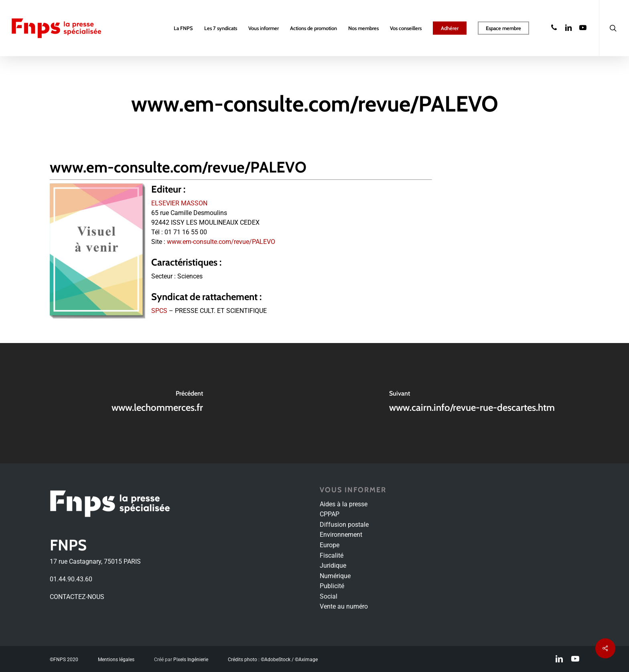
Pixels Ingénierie (191, 660)
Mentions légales (116, 660)
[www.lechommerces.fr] (157, 403)
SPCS (159, 311)
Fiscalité (332, 555)
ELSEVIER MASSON (179, 203)
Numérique (335, 576)
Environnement (341, 535)
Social (329, 596)
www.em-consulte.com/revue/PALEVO (221, 242)
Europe (330, 545)
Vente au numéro (344, 606)
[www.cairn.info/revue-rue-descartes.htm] (472, 403)
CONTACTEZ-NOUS (77, 597)
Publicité (332, 586)
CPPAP (330, 514)
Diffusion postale (344, 525)
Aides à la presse (344, 504)
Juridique (333, 565)
